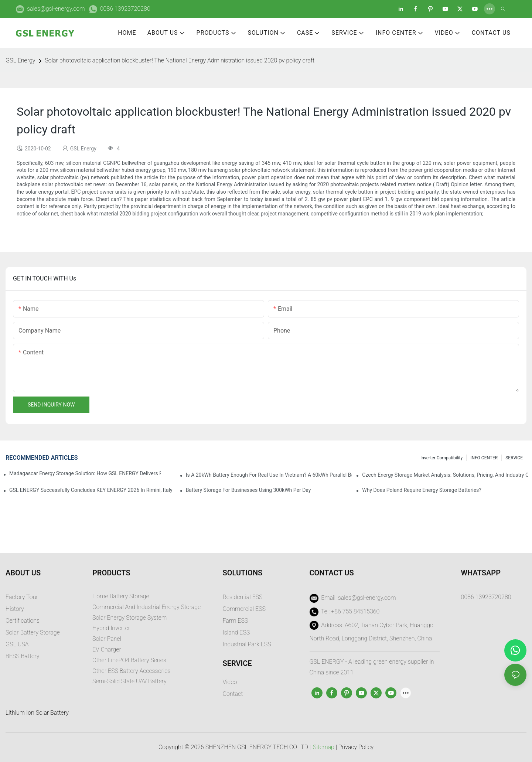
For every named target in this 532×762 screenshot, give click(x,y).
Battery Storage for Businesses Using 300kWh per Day (248, 490)
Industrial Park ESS (247, 644)
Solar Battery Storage (33, 632)
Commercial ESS (244, 609)
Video (230, 682)
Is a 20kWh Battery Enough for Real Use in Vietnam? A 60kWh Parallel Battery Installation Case (269, 475)
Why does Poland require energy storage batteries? (422, 490)
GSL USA (18, 644)
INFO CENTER (484, 458)
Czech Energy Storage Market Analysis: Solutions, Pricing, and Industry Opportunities (445, 475)
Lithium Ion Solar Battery (37, 713)
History (15, 609)
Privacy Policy (356, 747)
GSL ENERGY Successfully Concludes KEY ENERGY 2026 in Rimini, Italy (91, 490)
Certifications (23, 621)
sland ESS (237, 632)
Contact (233, 694)
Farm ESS (236, 621)
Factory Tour (22, 597)
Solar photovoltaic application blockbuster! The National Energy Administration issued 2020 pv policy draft (180, 60)
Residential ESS (243, 597)
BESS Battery (22, 656)
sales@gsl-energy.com (56, 9)
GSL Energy (20, 60)
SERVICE (514, 458)
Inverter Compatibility (441, 458)
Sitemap (324, 747)
